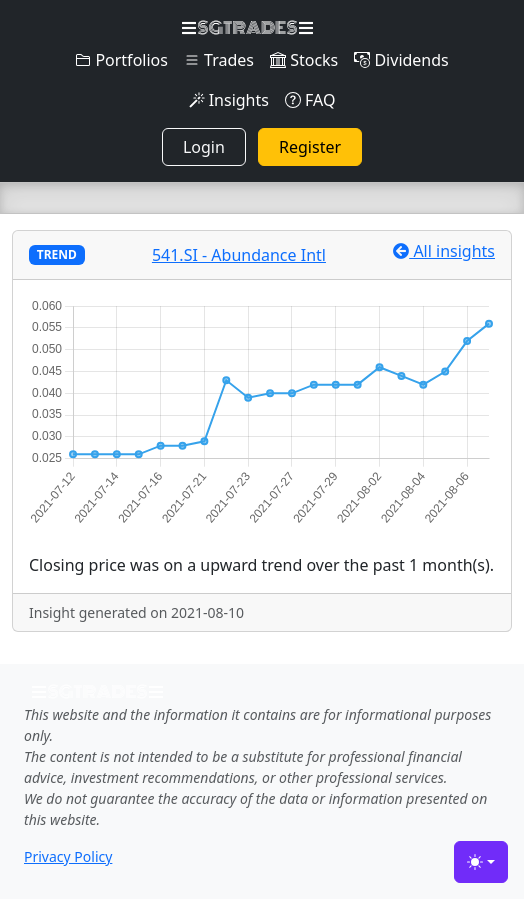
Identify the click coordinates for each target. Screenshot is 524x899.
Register (310, 147)
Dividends (401, 60)
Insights (229, 100)
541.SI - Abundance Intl (239, 255)
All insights (444, 251)
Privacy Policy (68, 856)
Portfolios (121, 60)
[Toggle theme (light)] (481, 862)
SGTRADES (247, 28)
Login (204, 147)
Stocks (304, 60)
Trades (219, 60)
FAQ (310, 100)
